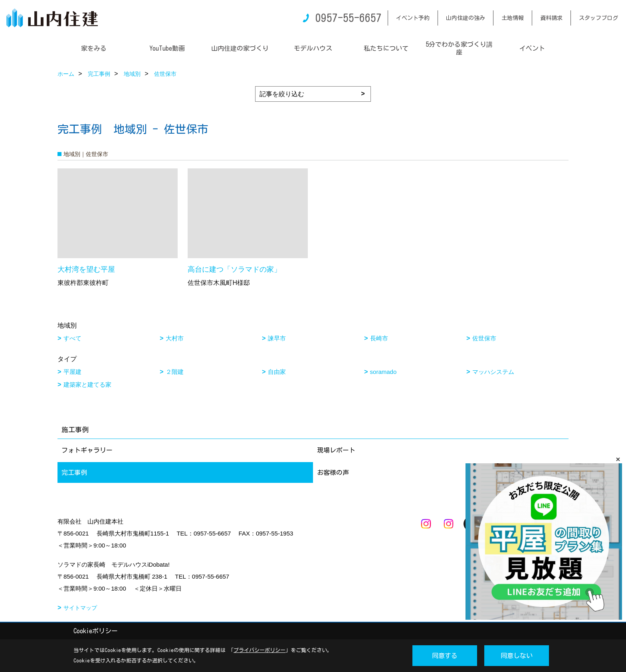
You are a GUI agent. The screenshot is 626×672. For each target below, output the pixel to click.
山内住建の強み (466, 18)
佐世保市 (484, 338)
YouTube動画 (167, 48)
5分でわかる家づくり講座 (459, 48)
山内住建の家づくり (240, 48)
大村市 (175, 338)
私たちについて (386, 48)
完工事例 (74, 472)
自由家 (277, 372)
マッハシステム (493, 372)
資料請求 (551, 18)
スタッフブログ (598, 18)
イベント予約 (413, 18)
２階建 (175, 372)
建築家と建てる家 (87, 384)
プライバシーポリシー (260, 650)
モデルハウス (313, 48)
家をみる (94, 48)
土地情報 (513, 18)
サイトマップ (80, 608)
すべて (72, 338)
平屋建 (72, 372)
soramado (383, 372)
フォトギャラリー (87, 450)
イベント (532, 48)
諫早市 (277, 338)
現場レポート (336, 450)
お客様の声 (333, 472)
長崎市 (379, 338)
